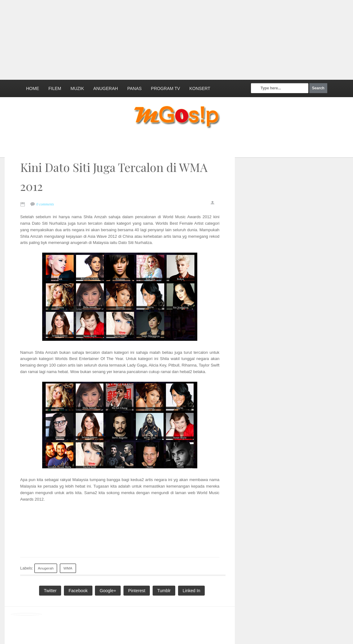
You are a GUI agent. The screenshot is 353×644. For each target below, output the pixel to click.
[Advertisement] (150, 39)
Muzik (77, 88)
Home (33, 88)
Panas (134, 88)
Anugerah (106, 88)
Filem (55, 88)
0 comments (45, 204)
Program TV (166, 88)
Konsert (200, 88)
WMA (68, 568)
